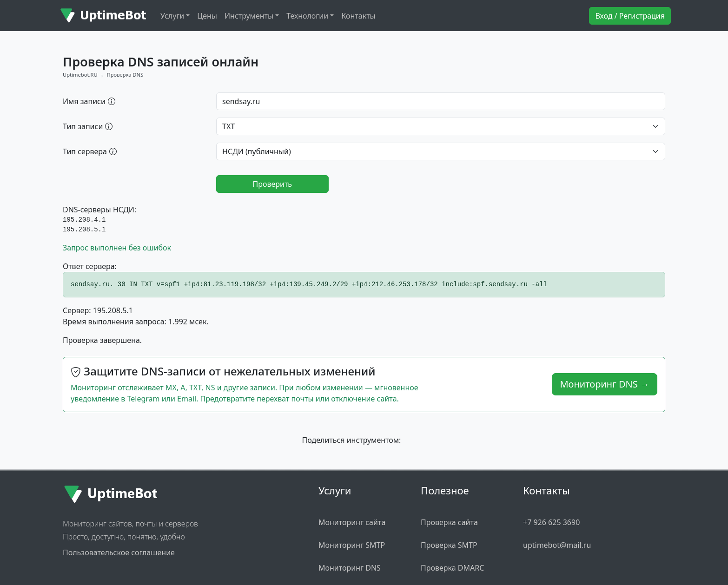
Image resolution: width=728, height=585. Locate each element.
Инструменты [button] (249, 16)
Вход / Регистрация (630, 16)
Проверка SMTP (449, 545)
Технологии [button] (307, 16)
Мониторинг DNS (350, 568)
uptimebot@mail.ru (557, 545)
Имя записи (89, 101)
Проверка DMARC (452, 568)
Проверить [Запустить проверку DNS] (272, 184)
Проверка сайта (449, 522)
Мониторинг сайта (352, 522)
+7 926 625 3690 (551, 522)
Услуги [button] (172, 16)
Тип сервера (90, 151)
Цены (207, 16)
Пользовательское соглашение (119, 552)
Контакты (358, 16)
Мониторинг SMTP (352, 545)
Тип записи (88, 126)
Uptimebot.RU (80, 75)
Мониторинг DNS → (605, 384)
